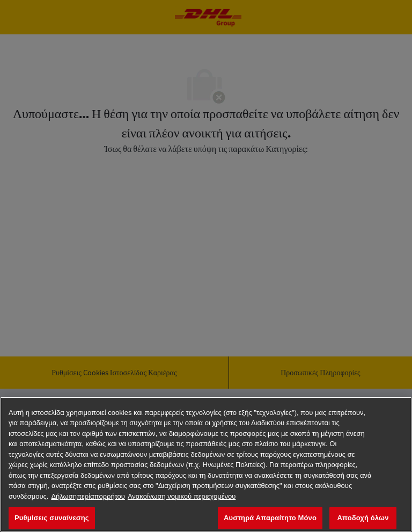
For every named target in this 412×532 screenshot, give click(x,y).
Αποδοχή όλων (363, 518)
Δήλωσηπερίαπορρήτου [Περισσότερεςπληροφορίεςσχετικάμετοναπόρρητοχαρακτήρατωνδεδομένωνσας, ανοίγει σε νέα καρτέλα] (88, 496)
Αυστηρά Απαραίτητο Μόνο (270, 518)
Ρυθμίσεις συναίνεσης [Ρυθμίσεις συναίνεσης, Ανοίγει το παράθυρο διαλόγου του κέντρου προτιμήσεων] (52, 518)
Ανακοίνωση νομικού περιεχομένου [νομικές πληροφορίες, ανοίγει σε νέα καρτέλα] (182, 496)
